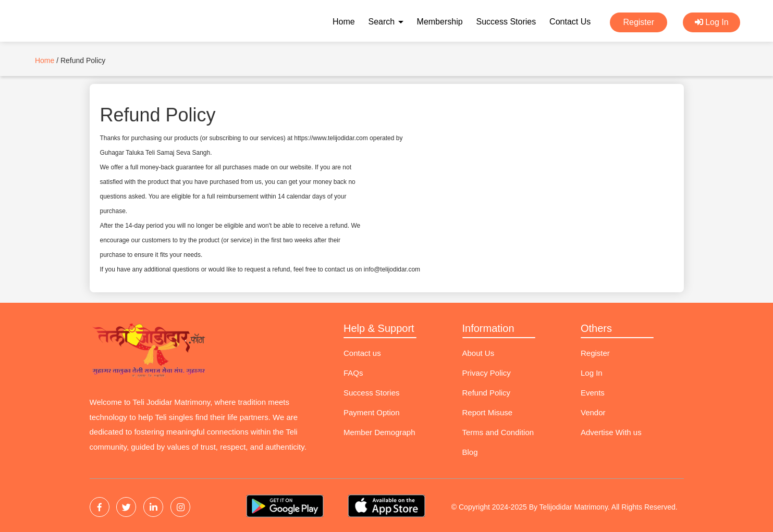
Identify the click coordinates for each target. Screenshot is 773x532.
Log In (712, 22)
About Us (478, 353)
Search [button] (386, 22)
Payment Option (372, 412)
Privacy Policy (487, 373)
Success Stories (506, 22)
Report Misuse (488, 412)
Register (639, 22)
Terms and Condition (498, 432)
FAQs (353, 373)
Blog (470, 452)
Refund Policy (487, 393)
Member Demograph (379, 432)
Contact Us (570, 22)
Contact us (362, 353)
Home (344, 22)
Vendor (593, 412)
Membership (440, 22)
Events (593, 393)
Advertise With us (611, 432)
